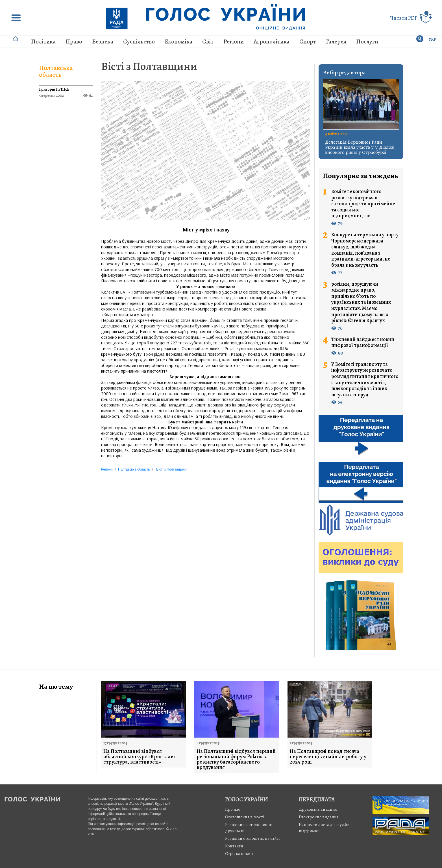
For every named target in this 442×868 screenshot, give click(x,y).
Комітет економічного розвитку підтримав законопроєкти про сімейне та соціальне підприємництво (363, 204)
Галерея (336, 41)
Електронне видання (319, 817)
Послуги (367, 41)
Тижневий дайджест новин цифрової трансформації (363, 343)
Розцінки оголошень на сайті (252, 838)
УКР (433, 39)
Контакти (234, 846)
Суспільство (139, 41)
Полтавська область (56, 71)
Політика (43, 41)
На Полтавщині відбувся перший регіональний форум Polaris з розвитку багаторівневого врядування (236, 759)
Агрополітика (272, 41)
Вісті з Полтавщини (149, 66)
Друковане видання (318, 809)
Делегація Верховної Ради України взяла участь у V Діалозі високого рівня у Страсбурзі (360, 147)
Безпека (103, 41)
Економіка (178, 41)
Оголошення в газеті (245, 817)
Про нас (233, 809)
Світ (208, 41)
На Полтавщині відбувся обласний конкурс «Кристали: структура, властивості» (139, 757)
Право (74, 41)
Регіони (234, 41)
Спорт (308, 41)
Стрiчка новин (239, 854)
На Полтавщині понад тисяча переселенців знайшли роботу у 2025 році (328, 757)
